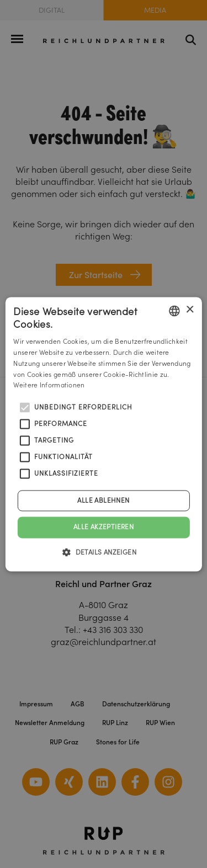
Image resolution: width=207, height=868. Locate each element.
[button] (104, 552)
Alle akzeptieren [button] (104, 527)
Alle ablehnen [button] (103, 501)
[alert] (104, 434)
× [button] (190, 310)
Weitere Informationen (49, 385)
